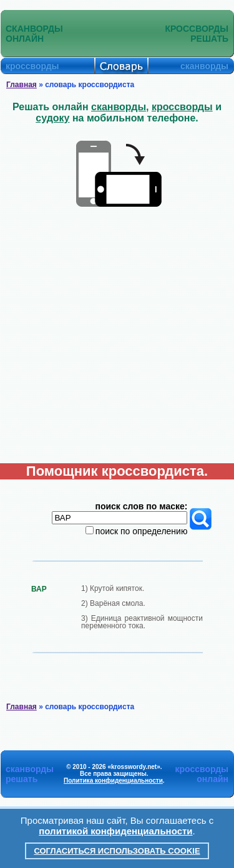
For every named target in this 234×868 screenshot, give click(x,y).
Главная (22, 85)
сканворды (119, 107)
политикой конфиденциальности (115, 831)
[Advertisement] (117, 340)
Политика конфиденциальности (113, 781)
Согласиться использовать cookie (117, 851)
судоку (52, 118)
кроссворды (182, 107)
